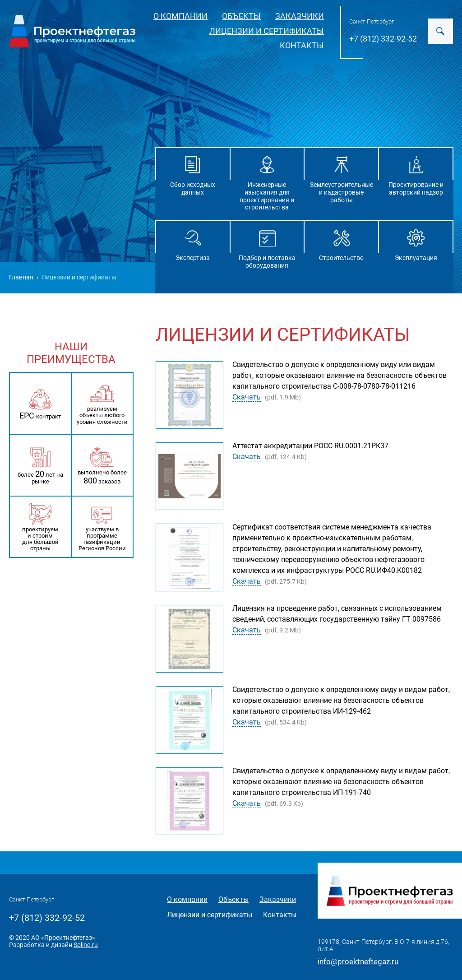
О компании (180, 16)
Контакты (302, 45)
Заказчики (300, 16)
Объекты (241, 16)
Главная (21, 277)
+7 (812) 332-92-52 (383, 39)
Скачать (247, 397)
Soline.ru (86, 945)
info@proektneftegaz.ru (358, 961)
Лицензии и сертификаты (267, 31)
